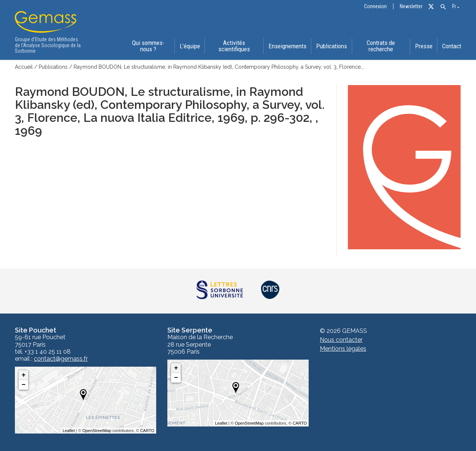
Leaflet (69, 431)
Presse (424, 46)
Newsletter (411, 7)
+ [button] (24, 375)
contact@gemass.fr (61, 359)
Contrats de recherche (381, 46)
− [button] (24, 385)
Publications (332, 46)
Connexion (375, 7)
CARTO (147, 431)
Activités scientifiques (234, 46)
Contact (452, 46)
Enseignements (287, 46)
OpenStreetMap (97, 431)
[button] (443, 7)
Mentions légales (343, 349)
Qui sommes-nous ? (148, 46)
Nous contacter (341, 340)
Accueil (24, 67)
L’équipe (190, 46)
